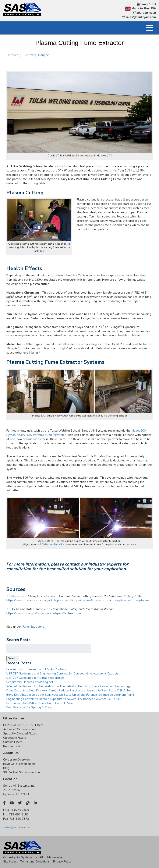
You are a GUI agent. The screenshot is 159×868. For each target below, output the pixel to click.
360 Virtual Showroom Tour (22, 772)
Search (13, 658)
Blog (6, 768)
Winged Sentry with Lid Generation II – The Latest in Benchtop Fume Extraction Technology (68, 686)
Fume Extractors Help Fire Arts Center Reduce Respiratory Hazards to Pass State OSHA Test (69, 690)
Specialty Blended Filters (20, 734)
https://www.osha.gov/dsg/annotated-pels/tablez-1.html (44, 613)
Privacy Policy (62, 862)
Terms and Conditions (35, 862)
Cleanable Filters (15, 738)
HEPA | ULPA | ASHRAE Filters (23, 725)
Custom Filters (13, 742)
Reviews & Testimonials (19, 764)
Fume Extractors (33, 627)
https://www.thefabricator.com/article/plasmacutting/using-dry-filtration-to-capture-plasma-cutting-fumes (78, 600)
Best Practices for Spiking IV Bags (29, 707)
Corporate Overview (17, 760)
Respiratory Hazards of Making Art (30, 682)
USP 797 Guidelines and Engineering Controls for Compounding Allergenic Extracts (62, 674)
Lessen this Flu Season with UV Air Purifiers (36, 669)
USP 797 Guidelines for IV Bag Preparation (35, 678)
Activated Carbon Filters (20, 729)
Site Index (10, 862)
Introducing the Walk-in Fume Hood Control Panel (40, 703)
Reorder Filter (12, 746)
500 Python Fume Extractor (56, 545)
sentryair (43, 55)
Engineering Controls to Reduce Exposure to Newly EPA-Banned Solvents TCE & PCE (64, 699)
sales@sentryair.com (139, 17)
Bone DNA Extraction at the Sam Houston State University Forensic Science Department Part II (70, 695)
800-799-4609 (145, 13)
